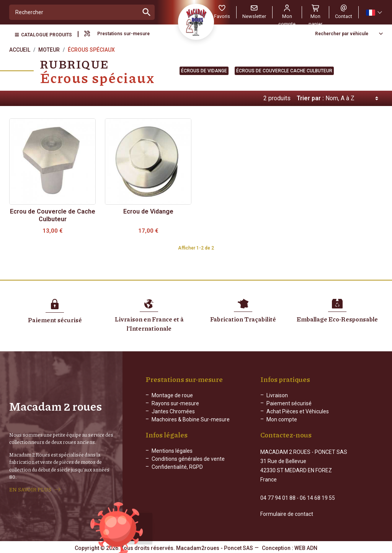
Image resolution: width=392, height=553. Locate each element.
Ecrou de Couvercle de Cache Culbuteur (53, 215)
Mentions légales (172, 457)
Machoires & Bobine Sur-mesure (191, 419)
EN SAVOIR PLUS (30, 489)
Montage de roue (172, 395)
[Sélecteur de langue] (374, 12)
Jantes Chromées (173, 411)
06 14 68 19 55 (317, 497)
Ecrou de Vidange (148, 211)
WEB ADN (306, 547)
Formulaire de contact (287, 513)
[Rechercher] (74, 12)
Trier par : (310, 98)
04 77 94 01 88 (278, 497)
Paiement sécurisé (289, 403)
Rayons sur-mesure (175, 403)
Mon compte (282, 419)
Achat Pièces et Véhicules (298, 411)
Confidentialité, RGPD (177, 473)
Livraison (277, 395)
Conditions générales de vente (188, 465)
